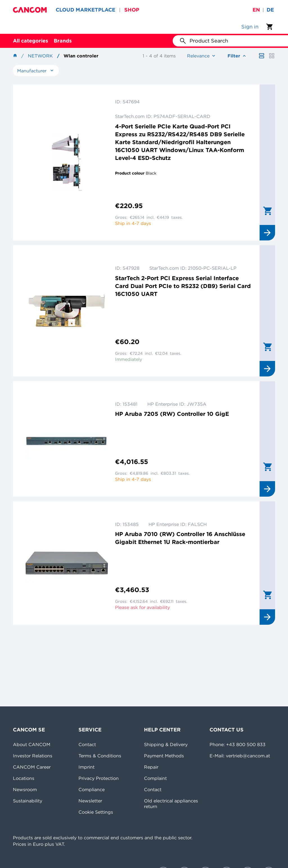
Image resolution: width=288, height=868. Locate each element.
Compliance (92, 789)
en (256, 10)
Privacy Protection (99, 778)
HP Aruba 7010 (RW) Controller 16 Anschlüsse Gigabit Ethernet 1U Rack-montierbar (180, 538)
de (270, 10)
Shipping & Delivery (166, 744)
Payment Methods (164, 756)
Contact (87, 744)
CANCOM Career (32, 767)
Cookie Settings (96, 812)
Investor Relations (33, 756)
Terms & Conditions (100, 756)
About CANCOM (32, 744)
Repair (151, 767)
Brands (63, 41)
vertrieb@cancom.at (248, 756)
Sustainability (28, 801)
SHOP (132, 10)
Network (40, 56)
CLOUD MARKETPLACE (85, 10)
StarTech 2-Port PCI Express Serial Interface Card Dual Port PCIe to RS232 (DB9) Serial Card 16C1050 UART (183, 286)
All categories (31, 41)
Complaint (155, 778)
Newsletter (90, 801)
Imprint (86, 767)
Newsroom (25, 789)
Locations (24, 778)
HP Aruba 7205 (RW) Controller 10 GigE (172, 414)
